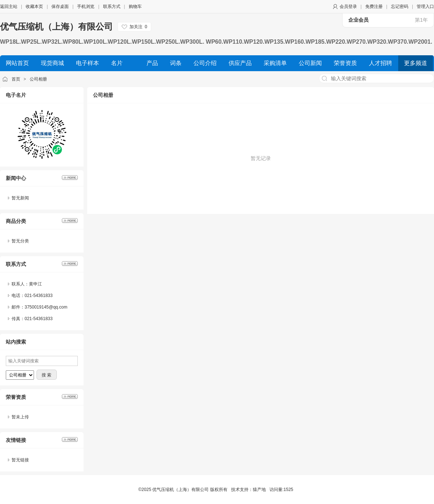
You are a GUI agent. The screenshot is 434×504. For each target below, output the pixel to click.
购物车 (135, 7)
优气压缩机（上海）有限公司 (56, 27)
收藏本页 (34, 7)
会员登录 (348, 7)
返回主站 (9, 7)
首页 (16, 79)
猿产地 (259, 490)
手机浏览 (86, 7)
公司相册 (38, 79)
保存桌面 (60, 7)
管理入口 (425, 7)
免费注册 (374, 7)
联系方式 (112, 7)
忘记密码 (400, 7)
